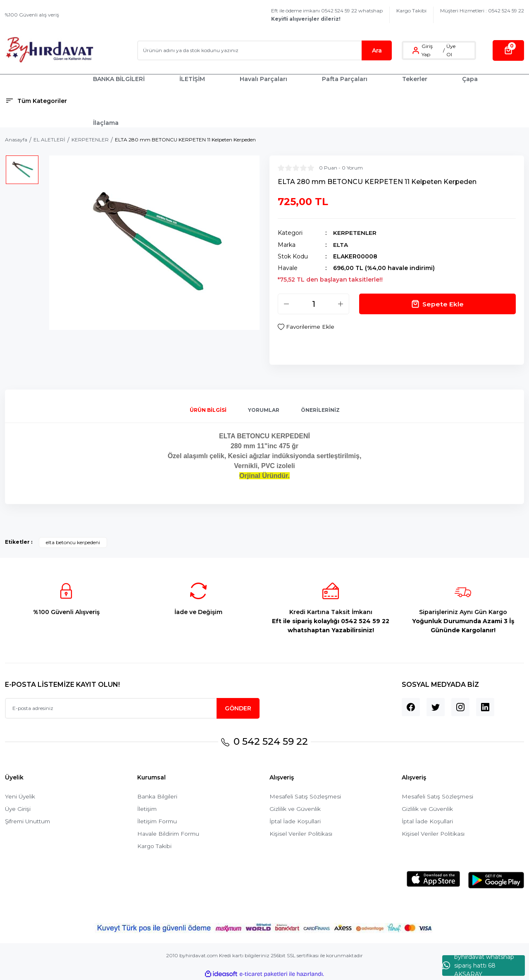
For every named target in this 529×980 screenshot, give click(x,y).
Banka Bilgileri (157, 796)
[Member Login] (416, 50)
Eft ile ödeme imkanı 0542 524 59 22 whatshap (327, 15)
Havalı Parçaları (263, 79)
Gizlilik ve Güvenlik (296, 809)
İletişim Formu (158, 821)
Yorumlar (264, 410)
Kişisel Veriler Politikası (301, 834)
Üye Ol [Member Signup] (451, 50)
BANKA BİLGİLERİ (119, 79)
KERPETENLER (355, 233)
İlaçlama (106, 123)
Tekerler (415, 79)
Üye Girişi (18, 809)
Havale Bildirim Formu (169, 834)
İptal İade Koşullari (295, 821)
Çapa (470, 79)
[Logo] (49, 50)
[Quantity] (313, 304)
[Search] (264, 50)
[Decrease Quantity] (286, 304)
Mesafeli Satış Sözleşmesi (306, 796)
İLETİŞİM (192, 79)
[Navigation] (44, 101)
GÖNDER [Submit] (238, 708)
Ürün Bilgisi (208, 410)
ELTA (341, 244)
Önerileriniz (320, 410)
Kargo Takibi (411, 11)
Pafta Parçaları (345, 79)
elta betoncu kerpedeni (73, 542)
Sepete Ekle (437, 304)
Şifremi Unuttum (29, 821)
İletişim (148, 809)
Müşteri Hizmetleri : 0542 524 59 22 (482, 11)
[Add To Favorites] (307, 327)
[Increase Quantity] (341, 304)
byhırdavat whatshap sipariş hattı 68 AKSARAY (478, 966)
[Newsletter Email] (132, 708)
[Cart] (508, 50)
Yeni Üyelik (20, 796)
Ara (377, 50)
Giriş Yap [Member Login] (427, 50)
